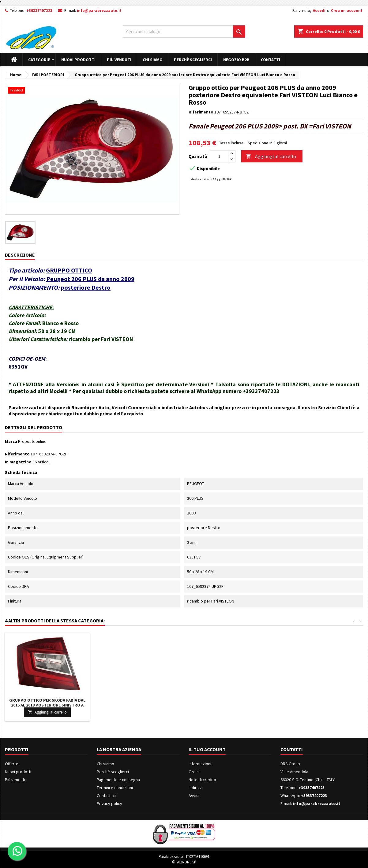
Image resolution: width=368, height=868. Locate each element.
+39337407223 (39, 11)
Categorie (39, 60)
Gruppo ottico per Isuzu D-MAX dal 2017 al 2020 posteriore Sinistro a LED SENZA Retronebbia (229, 705)
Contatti (270, 60)
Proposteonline (32, 441)
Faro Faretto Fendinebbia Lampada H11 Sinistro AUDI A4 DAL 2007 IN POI (47, 703)
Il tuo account (207, 749)
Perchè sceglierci (193, 60)
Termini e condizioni (115, 788)
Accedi (319, 11)
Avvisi (194, 796)
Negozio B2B (236, 60)
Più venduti (119, 60)
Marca (11, 441)
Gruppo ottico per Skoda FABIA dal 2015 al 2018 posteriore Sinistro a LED (320, 705)
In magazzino (18, 462)
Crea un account (347, 11)
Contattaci (106, 796)
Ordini (194, 772)
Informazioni (200, 764)
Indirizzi (196, 788)
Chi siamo (153, 60)
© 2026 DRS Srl (184, 862)
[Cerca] (184, 32)
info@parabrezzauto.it (99, 11)
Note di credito (202, 780)
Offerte (12, 764)
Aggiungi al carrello (271, 156)
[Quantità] (219, 156)
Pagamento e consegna (118, 780)
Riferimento (201, 112)
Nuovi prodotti (78, 60)
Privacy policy (109, 803)
